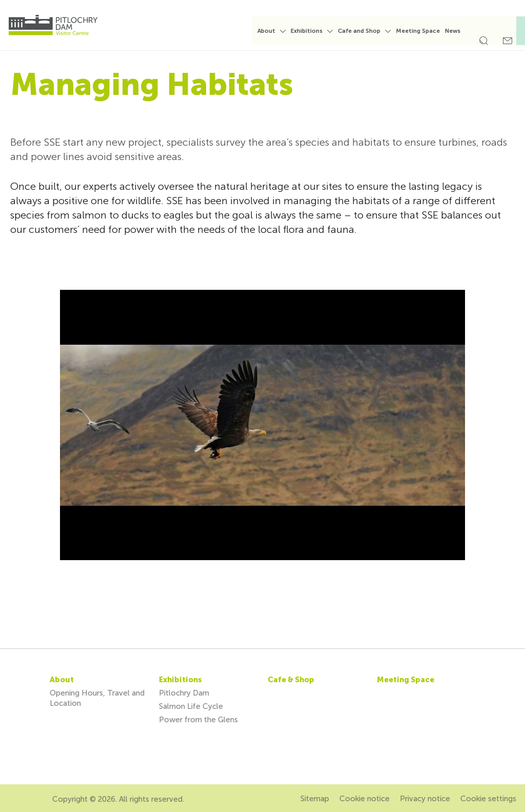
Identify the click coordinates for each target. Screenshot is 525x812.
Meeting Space (425, 31)
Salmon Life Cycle (191, 706)
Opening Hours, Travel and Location (97, 698)
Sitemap (315, 799)
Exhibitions (313, 31)
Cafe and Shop (366, 31)
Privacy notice (425, 799)
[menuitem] (278, 35)
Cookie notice (365, 799)
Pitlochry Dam (184, 693)
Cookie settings (488, 799)
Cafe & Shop (291, 680)
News (459, 31)
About (273, 31)
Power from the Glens (198, 720)
